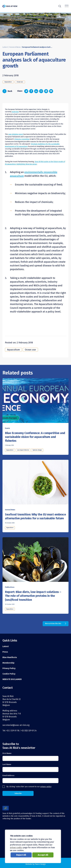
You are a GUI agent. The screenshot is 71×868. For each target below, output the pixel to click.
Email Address (8, 776)
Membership (8, 663)
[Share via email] (51, 91)
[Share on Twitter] (26, 91)
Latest (5, 47)
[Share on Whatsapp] (41, 91)
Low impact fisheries (23, 450)
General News (15, 47)
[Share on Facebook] (31, 91)
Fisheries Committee (22, 139)
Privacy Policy (9, 668)
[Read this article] (35, 401)
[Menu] (67, 6)
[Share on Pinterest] (46, 91)
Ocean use (20, 82)
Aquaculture (8, 82)
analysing (15, 112)
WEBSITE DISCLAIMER (12, 679)
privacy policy (46, 787)
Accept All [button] (43, 855)
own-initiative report (16, 134)
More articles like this (53, 624)
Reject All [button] (21, 855)
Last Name (7, 764)
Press (5, 652)
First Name (7, 753)
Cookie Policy (9, 674)
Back (7, 91)
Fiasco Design (40, 864)
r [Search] (60, 6)
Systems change (37, 450)
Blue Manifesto (10, 657)
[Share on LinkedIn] (36, 91)
